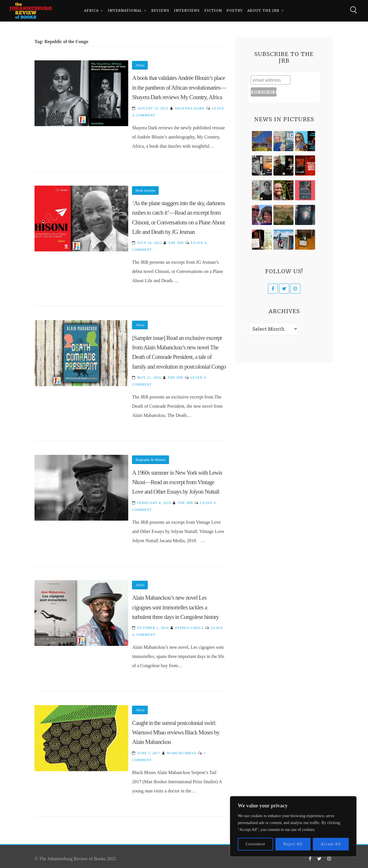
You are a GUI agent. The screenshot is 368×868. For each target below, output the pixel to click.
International (125, 11)
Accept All (331, 844)
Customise (256, 844)
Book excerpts (145, 190)
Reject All (293, 844)
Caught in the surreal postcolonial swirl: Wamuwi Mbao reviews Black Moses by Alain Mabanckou (176, 732)
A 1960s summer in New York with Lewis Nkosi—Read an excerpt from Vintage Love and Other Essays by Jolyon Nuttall (177, 482)
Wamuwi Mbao (182, 753)
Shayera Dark (190, 108)
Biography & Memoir (151, 460)
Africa (91, 11)
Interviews (187, 11)
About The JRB (263, 11)
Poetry (235, 11)
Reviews (160, 11)
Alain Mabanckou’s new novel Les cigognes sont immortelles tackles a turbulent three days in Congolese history (175, 607)
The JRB (176, 243)
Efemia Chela (189, 628)
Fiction (213, 11)
